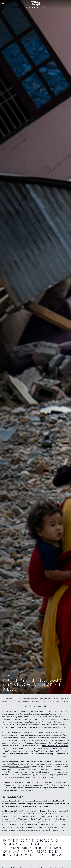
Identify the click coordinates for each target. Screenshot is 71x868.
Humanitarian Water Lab (19, 767)
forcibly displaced (22, 819)
